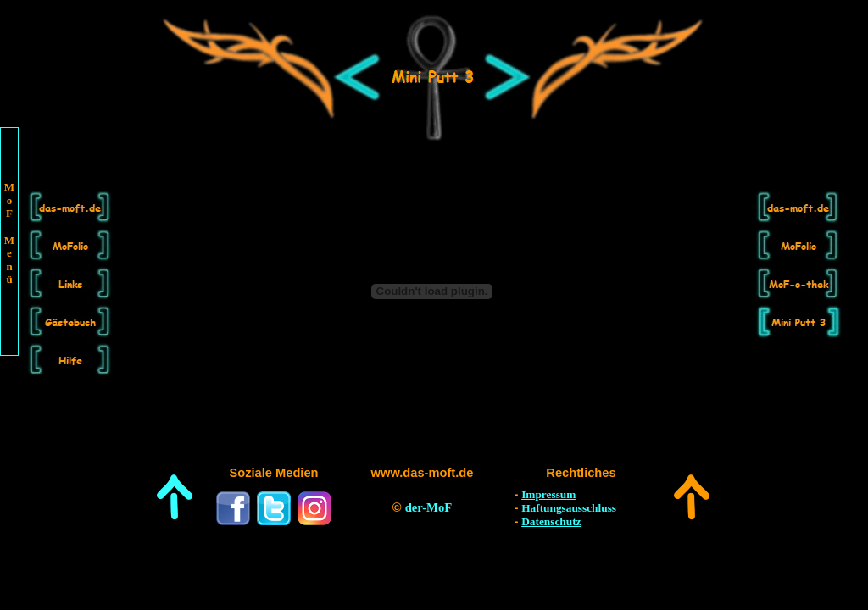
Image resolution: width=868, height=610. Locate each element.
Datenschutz (551, 521)
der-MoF (429, 507)
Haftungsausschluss (569, 508)
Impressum (548, 494)
